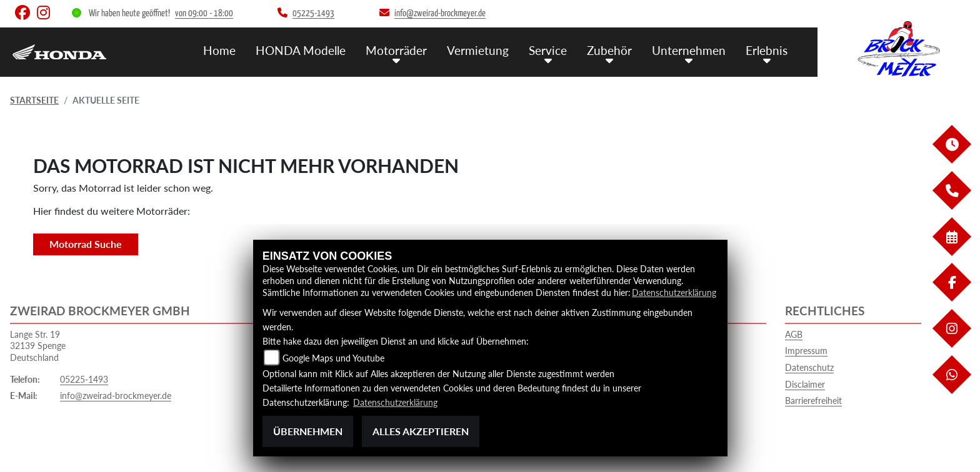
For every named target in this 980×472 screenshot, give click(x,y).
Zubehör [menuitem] (609, 50)
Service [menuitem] (548, 50)
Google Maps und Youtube (333, 358)
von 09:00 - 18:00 (204, 13)
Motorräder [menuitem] (396, 50)
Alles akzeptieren (421, 431)
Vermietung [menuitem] (478, 50)
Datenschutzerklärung (674, 293)
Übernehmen (308, 431)
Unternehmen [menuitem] (689, 50)
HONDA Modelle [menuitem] (301, 50)
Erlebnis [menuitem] (767, 50)
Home (219, 50)
